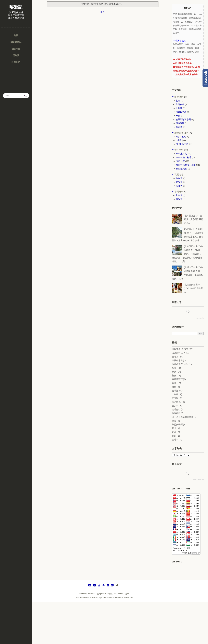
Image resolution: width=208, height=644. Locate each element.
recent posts (199, 318)
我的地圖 (16, 49)
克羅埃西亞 (178, 379)
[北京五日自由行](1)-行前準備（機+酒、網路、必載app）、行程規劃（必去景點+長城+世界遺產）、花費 (188, 254)
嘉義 (174, 421)
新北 (174, 428)
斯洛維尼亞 (178, 402)
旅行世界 (179, 150)
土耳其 (175, 357)
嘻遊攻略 (179, 97)
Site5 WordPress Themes (91, 597)
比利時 (175, 394)
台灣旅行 (176, 391)
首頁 (16, 35)
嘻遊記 (16, 7)
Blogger (126, 594)
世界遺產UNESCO (180, 349)
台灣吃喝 (179, 192)
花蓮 (174, 432)
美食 (174, 376)
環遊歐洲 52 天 (181, 133)
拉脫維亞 (176, 413)
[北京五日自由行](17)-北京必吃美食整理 (193, 288)
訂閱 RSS (16, 62)
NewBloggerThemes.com (124, 597)
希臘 (174, 383)
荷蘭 (174, 368)
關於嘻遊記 (16, 42)
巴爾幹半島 (178, 360)
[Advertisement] (104, 623)
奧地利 (175, 440)
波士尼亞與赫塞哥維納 (183, 417)
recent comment (198, 480)
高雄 (174, 436)
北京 (174, 372)
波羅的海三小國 (180, 364)
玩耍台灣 (179, 175)
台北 (174, 387)
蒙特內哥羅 (178, 424)
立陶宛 (175, 398)
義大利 (175, 406)
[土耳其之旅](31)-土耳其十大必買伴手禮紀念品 (194, 219)
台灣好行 (176, 409)
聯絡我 (16, 55)
